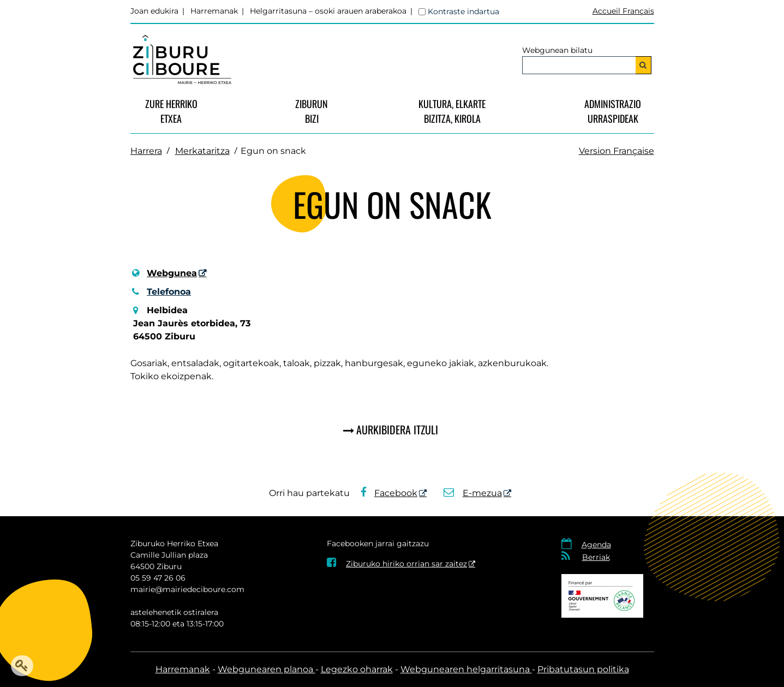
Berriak (596, 557)
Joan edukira (154, 11)
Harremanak (214, 11)
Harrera (146, 151)
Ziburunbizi (312, 111)
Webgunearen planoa (267, 669)
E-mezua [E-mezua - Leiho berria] (473, 493)
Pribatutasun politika (583, 669)
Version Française (617, 151)
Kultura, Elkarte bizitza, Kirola (452, 111)
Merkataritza (202, 151)
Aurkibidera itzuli (397, 429)
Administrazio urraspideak (613, 111)
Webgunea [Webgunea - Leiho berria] (172, 273)
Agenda (596, 545)
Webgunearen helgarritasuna (466, 669)
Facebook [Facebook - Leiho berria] (389, 493)
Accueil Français (623, 11)
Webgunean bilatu (557, 50)
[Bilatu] (644, 65)
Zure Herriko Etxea (171, 111)
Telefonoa (161, 292)
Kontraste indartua (463, 11)
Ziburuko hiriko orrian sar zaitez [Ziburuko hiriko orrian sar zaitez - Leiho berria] (397, 564)
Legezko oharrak (357, 669)
